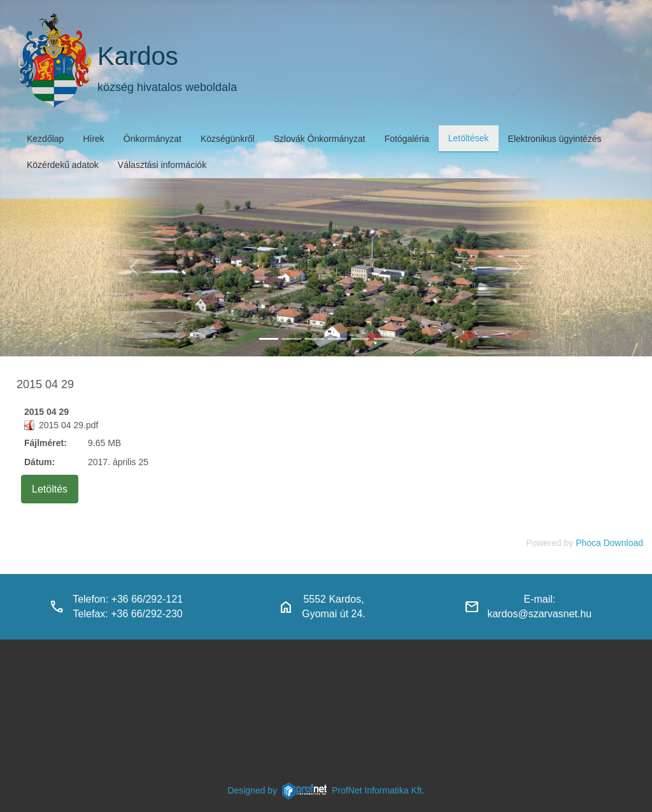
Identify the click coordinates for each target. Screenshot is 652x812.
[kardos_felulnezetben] (269, 339)
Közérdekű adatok (63, 165)
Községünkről (228, 139)
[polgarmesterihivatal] (337, 339)
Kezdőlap (45, 139)
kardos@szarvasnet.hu (539, 614)
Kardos (138, 56)
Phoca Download (609, 543)
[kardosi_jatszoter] (315, 339)
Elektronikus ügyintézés (555, 139)
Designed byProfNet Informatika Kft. (326, 790)
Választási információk (162, 165)
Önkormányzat (152, 139)
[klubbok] (383, 339)
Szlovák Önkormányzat (320, 139)
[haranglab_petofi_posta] (292, 339)
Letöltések (469, 138)
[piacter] (360, 339)
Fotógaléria (407, 139)
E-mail (538, 599)
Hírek (93, 139)
